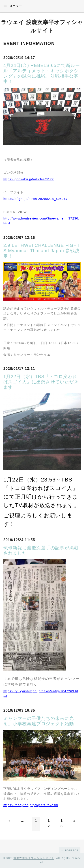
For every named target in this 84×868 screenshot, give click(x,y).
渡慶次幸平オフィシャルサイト (34, 858)
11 (36, 823)
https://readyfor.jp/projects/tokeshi (31, 805)
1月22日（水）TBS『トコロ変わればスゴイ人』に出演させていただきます (41, 382)
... (23, 821)
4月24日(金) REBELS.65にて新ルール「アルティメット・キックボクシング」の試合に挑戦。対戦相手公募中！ (42, 73)
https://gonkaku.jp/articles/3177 (29, 179)
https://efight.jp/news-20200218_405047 (36, 199)
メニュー (13, 6)
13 (62, 823)
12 (49, 823)
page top (69, 850)
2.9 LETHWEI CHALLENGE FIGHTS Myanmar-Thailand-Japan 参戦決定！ (42, 251)
